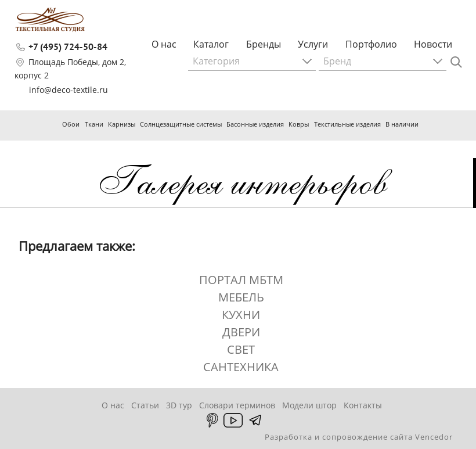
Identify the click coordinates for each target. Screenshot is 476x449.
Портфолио (371, 44)
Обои (71, 124)
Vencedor (434, 437)
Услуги (313, 44)
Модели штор (309, 405)
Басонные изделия (255, 124)
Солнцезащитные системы (181, 124)
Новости (433, 44)
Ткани (94, 124)
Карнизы (122, 124)
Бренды (264, 44)
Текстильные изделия (347, 124)
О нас (164, 44)
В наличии (402, 124)
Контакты (363, 405)
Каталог (211, 44)
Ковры (299, 124)
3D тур (179, 405)
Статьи (145, 405)
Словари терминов (237, 405)
